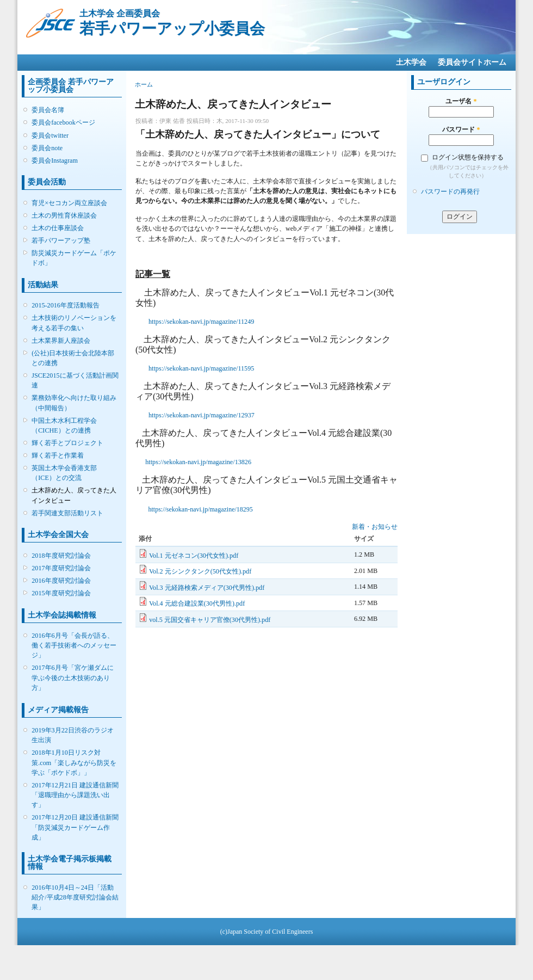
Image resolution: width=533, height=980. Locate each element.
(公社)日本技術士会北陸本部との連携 (73, 358)
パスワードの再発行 (450, 192)
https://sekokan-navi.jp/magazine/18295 (201, 509)
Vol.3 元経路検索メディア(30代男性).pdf (207, 588)
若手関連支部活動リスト (67, 513)
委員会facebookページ (63, 122)
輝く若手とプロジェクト (67, 443)
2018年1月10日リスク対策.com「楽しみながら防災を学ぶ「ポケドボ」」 (74, 762)
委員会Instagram (55, 161)
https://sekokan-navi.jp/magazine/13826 (198, 462)
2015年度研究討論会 (61, 593)
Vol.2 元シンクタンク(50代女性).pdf (200, 571)
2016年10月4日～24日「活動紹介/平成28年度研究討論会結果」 (75, 897)
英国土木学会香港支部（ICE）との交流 (64, 473)
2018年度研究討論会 (61, 556)
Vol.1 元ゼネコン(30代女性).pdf (194, 556)
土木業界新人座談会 (61, 341)
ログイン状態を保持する (468, 157)
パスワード (461, 130)
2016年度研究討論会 (61, 581)
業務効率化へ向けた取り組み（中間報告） (74, 403)
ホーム (144, 84)
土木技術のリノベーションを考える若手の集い (74, 323)
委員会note (47, 148)
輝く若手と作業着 (58, 455)
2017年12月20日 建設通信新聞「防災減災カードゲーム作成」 (75, 827)
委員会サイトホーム (472, 62)
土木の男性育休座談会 (64, 215)
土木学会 (411, 62)
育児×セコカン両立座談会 (69, 203)
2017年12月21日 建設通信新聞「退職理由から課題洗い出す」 (75, 795)
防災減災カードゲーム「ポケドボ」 (74, 258)
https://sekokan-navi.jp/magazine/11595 (201, 368)
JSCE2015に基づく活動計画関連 (75, 380)
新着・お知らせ (375, 527)
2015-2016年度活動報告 (66, 305)
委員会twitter (50, 135)
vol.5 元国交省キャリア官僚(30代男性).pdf (210, 620)
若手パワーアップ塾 (61, 241)
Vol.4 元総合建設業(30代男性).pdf (197, 603)
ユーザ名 (461, 101)
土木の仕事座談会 (58, 228)
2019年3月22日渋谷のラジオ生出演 (73, 735)
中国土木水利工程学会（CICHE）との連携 (64, 426)
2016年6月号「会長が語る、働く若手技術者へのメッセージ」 (74, 645)
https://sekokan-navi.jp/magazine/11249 (201, 322)
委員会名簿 (48, 110)
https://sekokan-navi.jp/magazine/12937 (202, 415)
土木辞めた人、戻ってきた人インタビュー (74, 495)
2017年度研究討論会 (61, 568)
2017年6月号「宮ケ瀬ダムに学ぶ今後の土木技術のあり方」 (72, 677)
